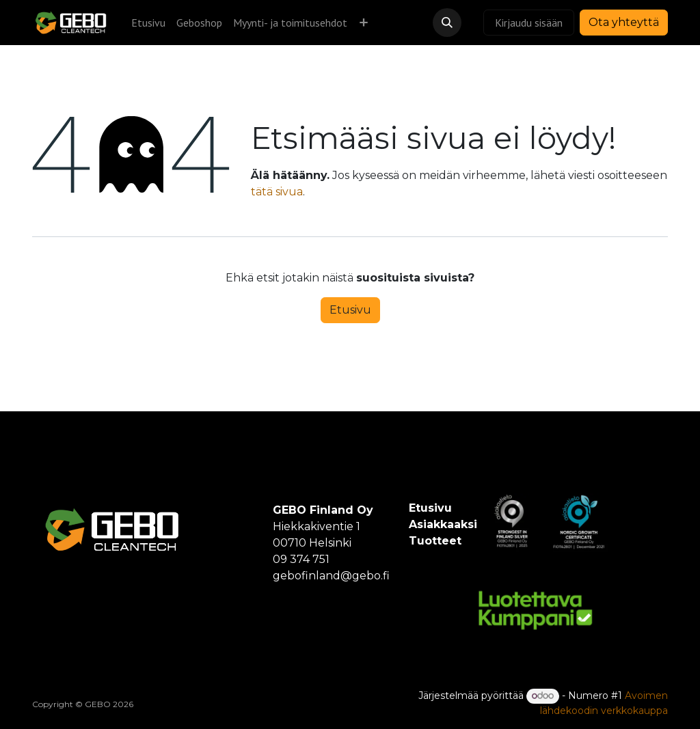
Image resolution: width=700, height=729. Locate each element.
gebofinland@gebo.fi (331, 576)
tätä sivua (277, 192)
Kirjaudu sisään (529, 23)
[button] (447, 23)
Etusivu (350, 310)
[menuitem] (148, 23)
